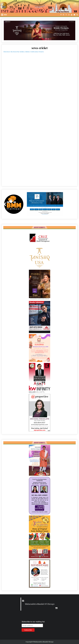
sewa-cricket (39, 48)
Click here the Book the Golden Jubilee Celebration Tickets (24, 52)
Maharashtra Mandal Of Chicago (40, 604)
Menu (5, 15)
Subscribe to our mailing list (33, 622)
